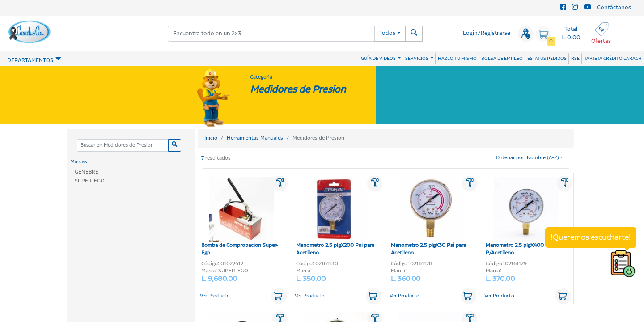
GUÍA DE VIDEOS (379, 59)
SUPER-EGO (90, 181)
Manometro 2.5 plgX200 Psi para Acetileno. (335, 217)
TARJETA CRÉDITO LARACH (613, 59)
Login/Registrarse (487, 33)
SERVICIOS (417, 59)
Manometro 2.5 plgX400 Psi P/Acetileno (522, 217)
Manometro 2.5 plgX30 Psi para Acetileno (428, 217)
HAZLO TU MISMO (457, 59)
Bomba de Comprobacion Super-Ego (240, 217)
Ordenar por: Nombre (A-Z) (527, 158)
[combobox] (271, 34)
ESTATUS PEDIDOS (547, 59)
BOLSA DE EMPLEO (502, 59)
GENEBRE (87, 172)
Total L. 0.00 (571, 34)
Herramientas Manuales (255, 138)
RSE (575, 59)
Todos (387, 33)
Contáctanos (614, 8)
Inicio (211, 138)
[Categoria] (123, 146)
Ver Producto (215, 296)
